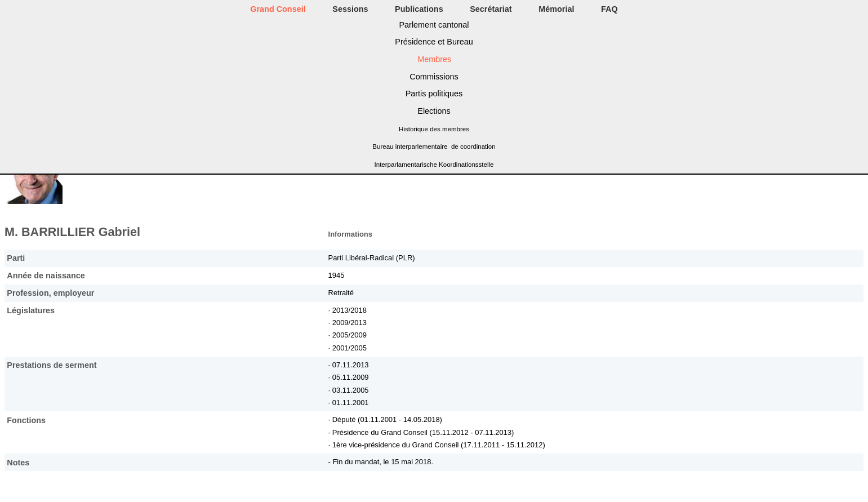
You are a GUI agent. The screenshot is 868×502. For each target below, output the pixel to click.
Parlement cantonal (434, 25)
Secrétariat (491, 9)
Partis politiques (434, 94)
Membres (434, 59)
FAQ (609, 9)
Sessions (350, 9)
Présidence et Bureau (434, 42)
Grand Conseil (278, 9)
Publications (419, 9)
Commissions (434, 77)
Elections (434, 111)
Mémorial (556, 9)
